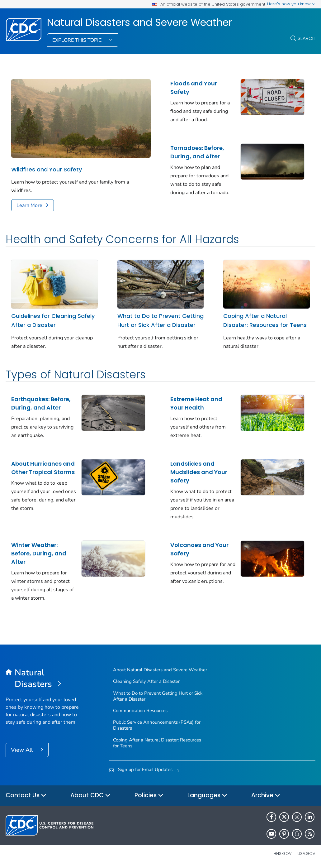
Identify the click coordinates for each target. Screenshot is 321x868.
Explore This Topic (78, 40)
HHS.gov (283, 854)
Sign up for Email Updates (145, 770)
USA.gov (306, 854)
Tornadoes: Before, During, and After (197, 152)
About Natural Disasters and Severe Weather (160, 670)
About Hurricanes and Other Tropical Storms (43, 468)
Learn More (29, 205)
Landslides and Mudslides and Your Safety (199, 472)
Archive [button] (266, 796)
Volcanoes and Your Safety (199, 549)
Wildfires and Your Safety (47, 169)
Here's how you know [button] (291, 4)
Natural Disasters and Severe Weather (139, 22)
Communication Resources (140, 711)
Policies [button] (149, 796)
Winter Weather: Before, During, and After (39, 553)
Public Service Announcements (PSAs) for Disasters (157, 725)
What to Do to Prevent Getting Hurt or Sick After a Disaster (160, 320)
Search (307, 38)
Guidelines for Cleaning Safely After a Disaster (53, 320)
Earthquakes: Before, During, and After (41, 403)
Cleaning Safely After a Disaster (146, 681)
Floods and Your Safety (194, 88)
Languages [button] (207, 796)
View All (23, 750)
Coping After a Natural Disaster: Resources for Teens (265, 320)
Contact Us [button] (26, 796)
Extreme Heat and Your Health (196, 403)
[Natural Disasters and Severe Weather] (44, 679)
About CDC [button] (90, 796)
